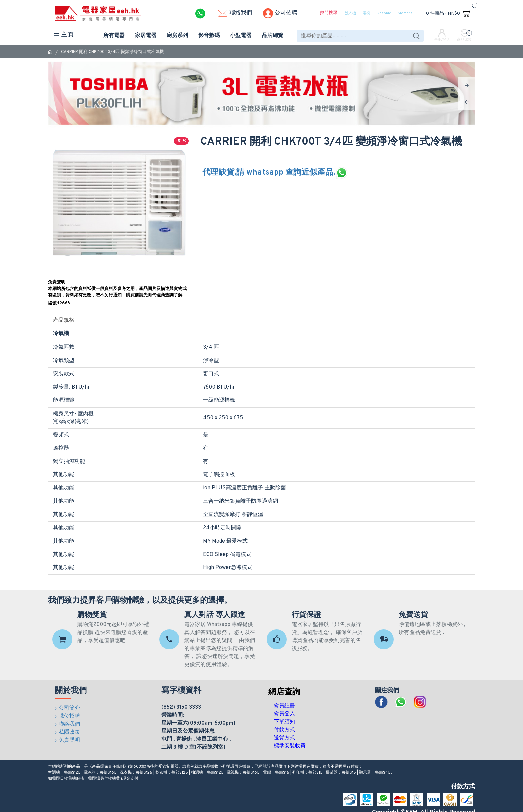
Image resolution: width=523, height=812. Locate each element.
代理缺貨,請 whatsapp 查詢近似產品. (275, 173)
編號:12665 (59, 303)
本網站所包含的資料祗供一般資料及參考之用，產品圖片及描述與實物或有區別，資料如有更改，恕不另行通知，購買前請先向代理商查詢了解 (117, 292)
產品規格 (64, 320)
